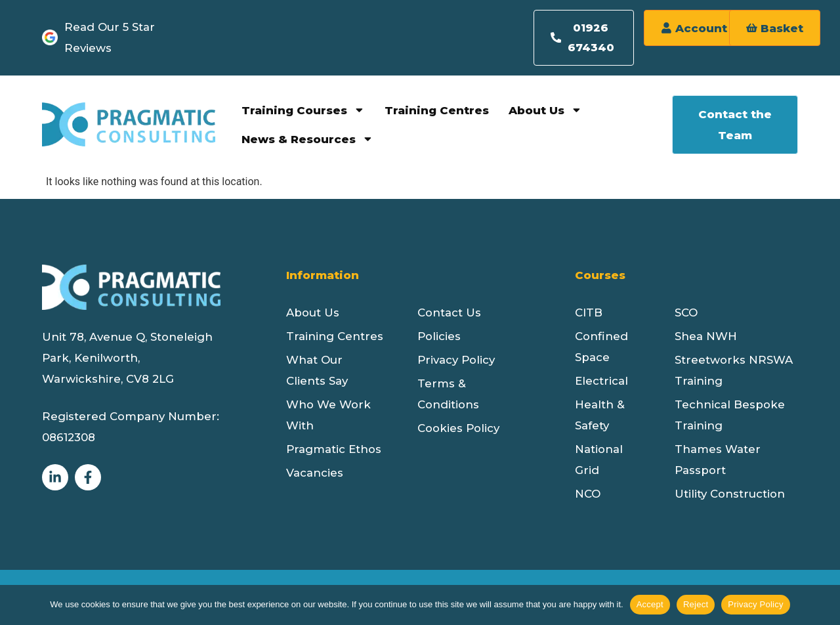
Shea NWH (706, 337)
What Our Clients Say (317, 372)
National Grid (599, 461)
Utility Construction (730, 495)
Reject (696, 604)
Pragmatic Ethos (334, 450)
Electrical (601, 382)
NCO (588, 495)
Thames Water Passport (718, 461)
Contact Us (449, 314)
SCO (686, 314)
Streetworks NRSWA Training (734, 372)
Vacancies (315, 474)
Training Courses (303, 112)
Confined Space (601, 348)
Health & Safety (600, 416)
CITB (589, 314)
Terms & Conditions (448, 395)
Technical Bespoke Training (730, 416)
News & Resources (307, 141)
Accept (650, 604)
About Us (545, 112)
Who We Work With (328, 416)
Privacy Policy (456, 361)
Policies (439, 337)
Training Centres (437, 112)
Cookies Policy (458, 429)
